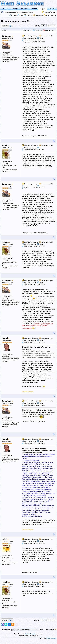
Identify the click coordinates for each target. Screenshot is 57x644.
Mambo (6, 146)
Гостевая (33, 9)
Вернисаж (24, 9)
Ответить (6, 26)
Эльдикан (24, 12)
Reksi (5, 539)
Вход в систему (51, 15)
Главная (5, 9)
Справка (14, 15)
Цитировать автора (30, 38)
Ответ (41, 38)
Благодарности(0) (46, 36)
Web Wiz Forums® (30, 634)
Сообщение (26, 30)
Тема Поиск (37, 31)
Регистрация (39, 15)
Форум (43, 9)
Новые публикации (50, 12)
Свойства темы (49, 31)
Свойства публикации (30, 36)
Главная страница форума (12, 12)
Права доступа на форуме (48, 630)
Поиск (20, 15)
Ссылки (52, 9)
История (31, 12)
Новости (14, 9)
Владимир (8, 36)
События (28, 15)
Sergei (6, 338)
